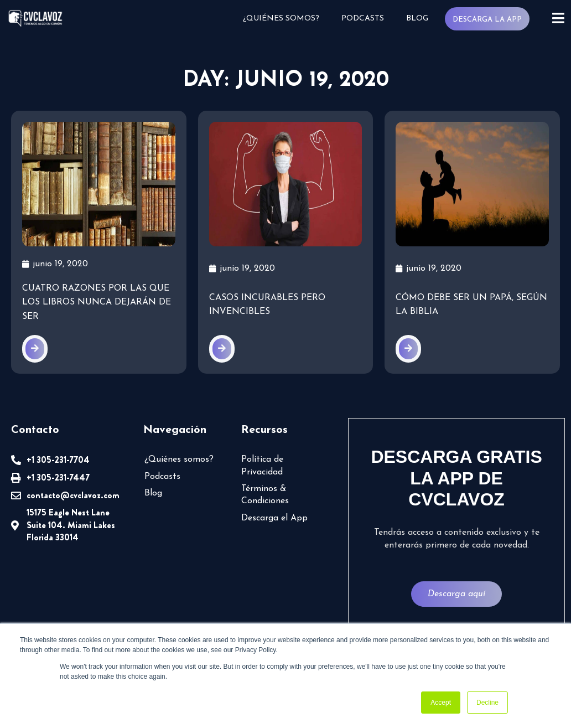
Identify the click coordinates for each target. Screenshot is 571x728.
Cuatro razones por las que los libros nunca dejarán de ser (97, 303)
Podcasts (363, 19)
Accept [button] (441, 703)
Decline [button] (487, 703)
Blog (417, 19)
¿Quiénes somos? (281, 19)
